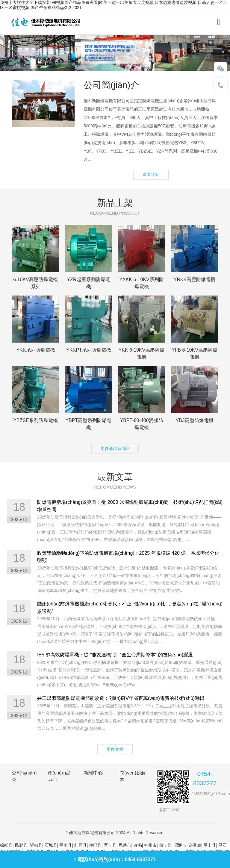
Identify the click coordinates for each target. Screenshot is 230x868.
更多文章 (115, 749)
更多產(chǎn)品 (115, 448)
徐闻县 (6, 845)
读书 (138, 845)
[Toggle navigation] (219, 22)
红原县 (81, 845)
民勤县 (21, 845)
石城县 (51, 845)
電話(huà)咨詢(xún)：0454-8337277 (115, 859)
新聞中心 (93, 773)
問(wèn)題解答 (133, 776)
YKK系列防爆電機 (35, 350)
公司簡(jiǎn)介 (24, 776)
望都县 (36, 845)
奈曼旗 (195, 845)
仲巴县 (95, 845)
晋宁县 (110, 845)
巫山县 (210, 845)
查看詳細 (151, 174)
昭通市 (180, 845)
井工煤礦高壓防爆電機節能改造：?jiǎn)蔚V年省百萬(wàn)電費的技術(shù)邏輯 (121, 698)
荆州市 (150, 845)
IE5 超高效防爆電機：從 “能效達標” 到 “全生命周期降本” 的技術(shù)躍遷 (115, 655)
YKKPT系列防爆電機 (88, 350)
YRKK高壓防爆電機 (195, 279)
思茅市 (125, 845)
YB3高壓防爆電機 (194, 420)
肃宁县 (165, 845)
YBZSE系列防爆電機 (35, 420)
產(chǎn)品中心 (59, 776)
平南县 (66, 845)
